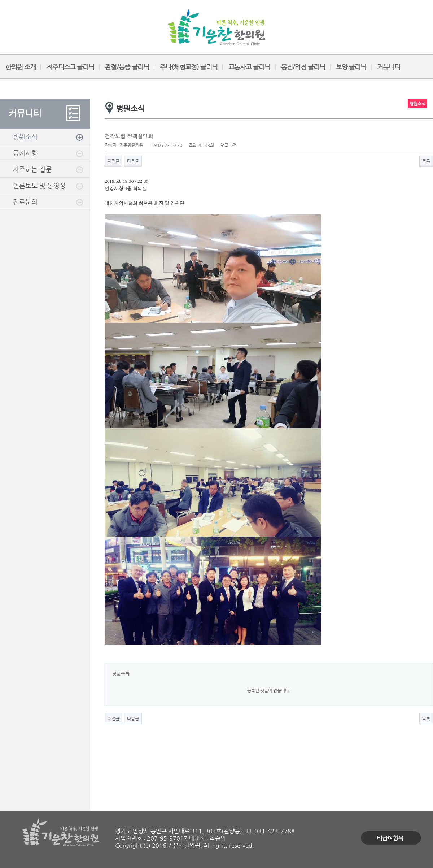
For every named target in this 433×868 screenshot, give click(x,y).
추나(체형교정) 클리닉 (189, 67)
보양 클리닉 (351, 67)
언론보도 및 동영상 (39, 185)
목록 (426, 161)
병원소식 (25, 137)
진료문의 (25, 202)
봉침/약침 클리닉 (303, 67)
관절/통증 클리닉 (127, 67)
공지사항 (25, 153)
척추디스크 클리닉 (70, 67)
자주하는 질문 (32, 169)
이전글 (113, 161)
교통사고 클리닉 (249, 67)
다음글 (133, 161)
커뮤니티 (389, 67)
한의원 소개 (21, 67)
